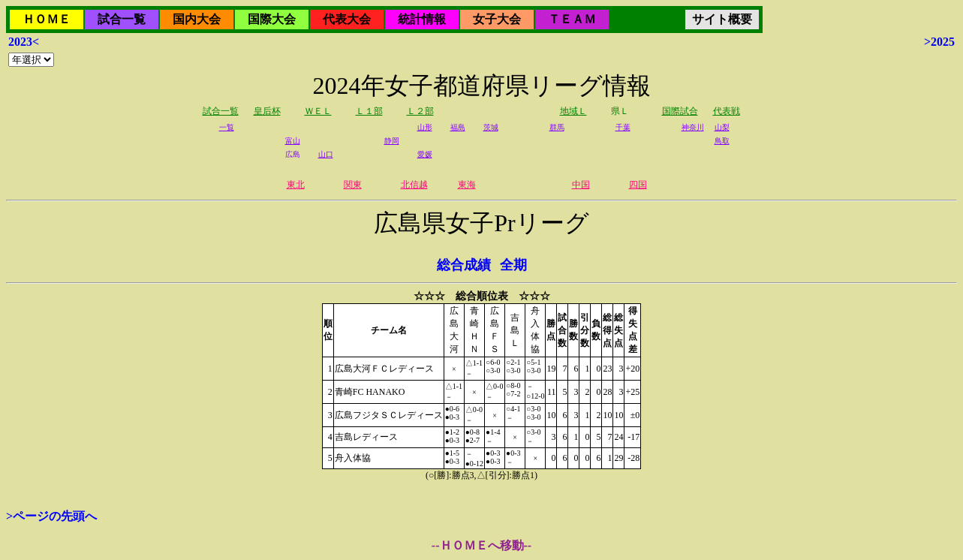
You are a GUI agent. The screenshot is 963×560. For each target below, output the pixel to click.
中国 (581, 185)
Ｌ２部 (420, 111)
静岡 (392, 141)
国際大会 (272, 19)
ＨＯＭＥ (47, 19)
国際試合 (680, 111)
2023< (24, 42)
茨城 (491, 127)
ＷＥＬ (318, 111)
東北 (296, 185)
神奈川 (693, 127)
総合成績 (464, 265)
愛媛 (425, 154)
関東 (353, 185)
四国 (638, 185)
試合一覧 (122, 19)
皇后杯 (267, 111)
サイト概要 (722, 19)
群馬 (557, 127)
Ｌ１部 (369, 111)
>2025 (939, 42)
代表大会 (347, 19)
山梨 (722, 127)
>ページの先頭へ (51, 516)
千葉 (623, 127)
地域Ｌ (573, 111)
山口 (326, 154)
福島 (458, 127)
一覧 (227, 127)
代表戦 (727, 111)
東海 (467, 185)
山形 (425, 127)
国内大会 (197, 19)
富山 (293, 141)
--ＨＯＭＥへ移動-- (481, 545)
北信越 (414, 185)
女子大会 (497, 19)
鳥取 (722, 141)
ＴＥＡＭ (572, 19)
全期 (513, 265)
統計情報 (422, 19)
